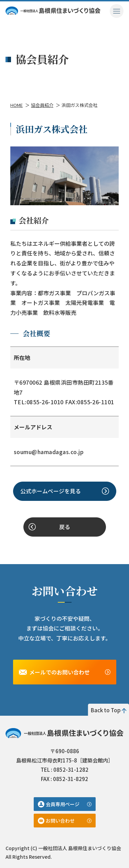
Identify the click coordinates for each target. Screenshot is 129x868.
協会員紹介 (42, 105)
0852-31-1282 (71, 770)
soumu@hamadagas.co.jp (49, 452)
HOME (17, 105)
